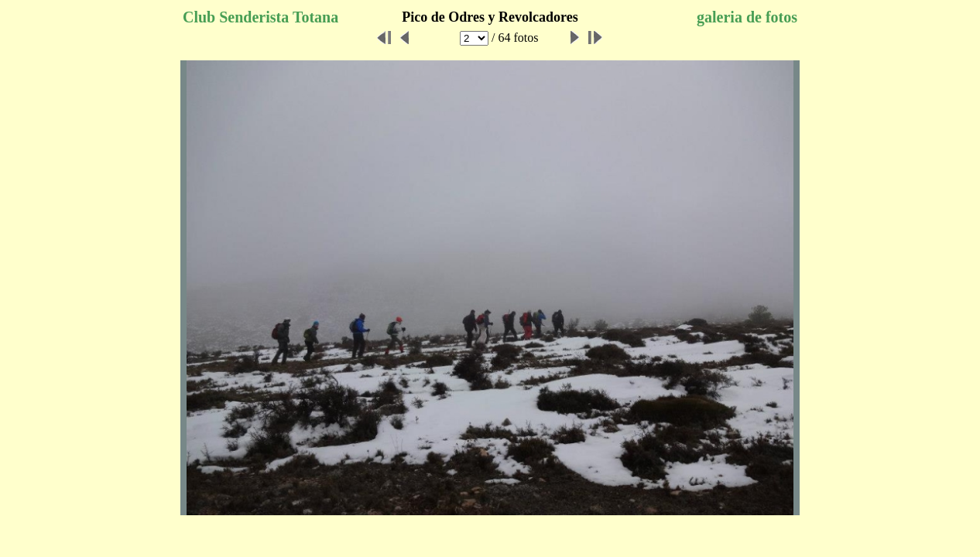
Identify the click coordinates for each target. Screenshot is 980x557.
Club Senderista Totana (260, 17)
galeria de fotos (747, 17)
